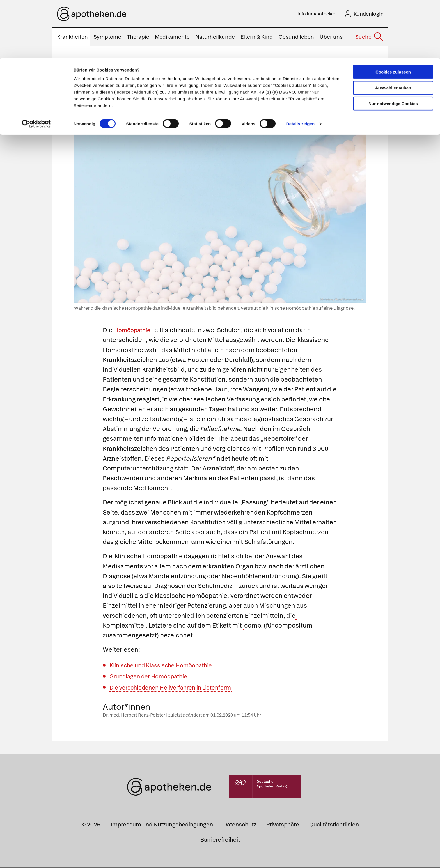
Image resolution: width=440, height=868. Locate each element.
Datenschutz (240, 826)
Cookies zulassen (393, 14)
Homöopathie (134, 331)
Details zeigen (300, 66)
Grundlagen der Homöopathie (153, 678)
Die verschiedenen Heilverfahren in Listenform (177, 689)
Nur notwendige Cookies (393, 45)
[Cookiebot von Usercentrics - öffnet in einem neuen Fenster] (36, 66)
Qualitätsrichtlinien (334, 826)
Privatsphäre (283, 826)
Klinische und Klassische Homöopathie (167, 666)
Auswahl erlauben (393, 30)
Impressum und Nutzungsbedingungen (162, 826)
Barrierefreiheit (220, 841)
